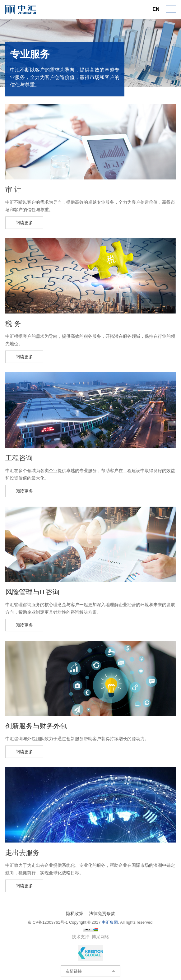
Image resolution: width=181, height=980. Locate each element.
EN (156, 9)
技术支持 (81, 937)
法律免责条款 (102, 913)
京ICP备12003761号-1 (48, 922)
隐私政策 (75, 913)
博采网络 (100, 937)
